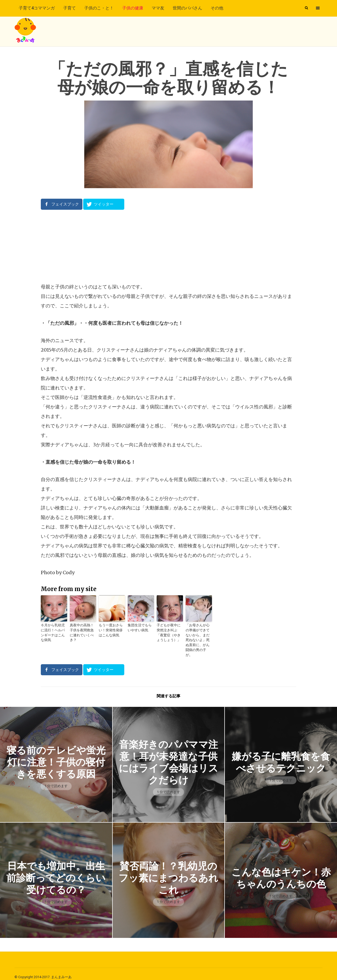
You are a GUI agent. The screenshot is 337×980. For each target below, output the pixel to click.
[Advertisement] (168, 246)
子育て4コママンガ (37, 8)
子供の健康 (133, 8)
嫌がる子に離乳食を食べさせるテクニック (281, 756)
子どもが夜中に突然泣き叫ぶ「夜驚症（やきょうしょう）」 (169, 632)
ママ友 (158, 8)
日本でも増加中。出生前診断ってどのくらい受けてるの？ (56, 871)
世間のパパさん (187, 8)
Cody (69, 572)
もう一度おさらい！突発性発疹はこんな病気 (111, 630)
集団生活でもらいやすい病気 (140, 627)
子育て (70, 8)
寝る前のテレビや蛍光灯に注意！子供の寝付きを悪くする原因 (56, 756)
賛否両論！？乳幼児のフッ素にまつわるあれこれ (168, 871)
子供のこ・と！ (99, 8)
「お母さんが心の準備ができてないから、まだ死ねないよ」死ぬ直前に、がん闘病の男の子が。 (198, 637)
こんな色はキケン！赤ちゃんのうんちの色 (281, 871)
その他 (217, 8)
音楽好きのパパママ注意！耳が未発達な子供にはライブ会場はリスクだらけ (168, 756)
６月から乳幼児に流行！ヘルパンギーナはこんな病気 (53, 630)
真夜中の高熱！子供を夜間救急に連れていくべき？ (82, 630)
